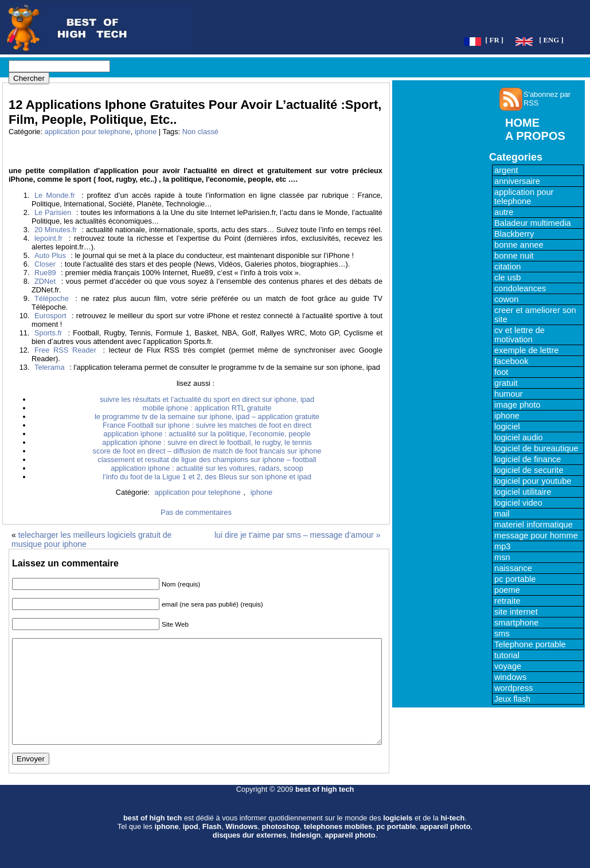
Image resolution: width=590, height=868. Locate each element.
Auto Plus (50, 255)
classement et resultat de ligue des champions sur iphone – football (207, 460)
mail (502, 514)
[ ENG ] (551, 40)
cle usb (507, 277)
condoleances (520, 288)
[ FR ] (494, 40)
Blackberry (514, 234)
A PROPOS (535, 136)
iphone (146, 132)
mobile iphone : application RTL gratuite (207, 408)
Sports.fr (48, 333)
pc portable (515, 579)
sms (502, 634)
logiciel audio (519, 437)
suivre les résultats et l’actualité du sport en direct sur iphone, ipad (207, 399)
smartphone (516, 623)
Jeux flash (512, 699)
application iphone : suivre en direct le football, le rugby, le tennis (207, 442)
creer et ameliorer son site (535, 315)
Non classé (200, 132)
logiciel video (518, 503)
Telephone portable (530, 644)
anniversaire (517, 181)
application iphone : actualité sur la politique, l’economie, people (207, 434)
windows (510, 677)
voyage (508, 666)
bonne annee (519, 245)
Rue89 (45, 273)
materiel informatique (534, 525)
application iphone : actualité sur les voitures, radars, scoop (207, 468)
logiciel (507, 427)
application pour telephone (88, 132)
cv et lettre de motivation (519, 335)
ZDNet (45, 281)
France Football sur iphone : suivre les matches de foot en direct (207, 425)
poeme (507, 590)
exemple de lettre (526, 350)
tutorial (507, 655)
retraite (507, 601)
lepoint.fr (48, 238)
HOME (522, 123)
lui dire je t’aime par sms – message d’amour (294, 535)
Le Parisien (53, 212)
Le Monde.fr (55, 195)
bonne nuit (514, 256)
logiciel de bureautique (536, 448)
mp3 (503, 546)
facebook (511, 361)
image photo (517, 405)
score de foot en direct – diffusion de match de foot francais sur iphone (207, 451)
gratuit (506, 383)
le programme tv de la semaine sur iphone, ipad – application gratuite (207, 417)
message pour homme (536, 535)
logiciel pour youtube (533, 481)
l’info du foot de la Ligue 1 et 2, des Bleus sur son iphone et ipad (207, 477)
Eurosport (50, 316)
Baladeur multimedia (533, 223)
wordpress (514, 688)
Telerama (50, 367)
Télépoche (52, 298)
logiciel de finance (528, 459)
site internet (516, 612)
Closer (45, 264)
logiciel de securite (529, 470)
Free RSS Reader (65, 350)
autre (504, 212)
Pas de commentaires (196, 512)
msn (502, 557)
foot (501, 372)
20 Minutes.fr (56, 230)
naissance (513, 568)
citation (507, 267)
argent (506, 170)
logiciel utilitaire (523, 492)
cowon (506, 299)
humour (509, 394)
